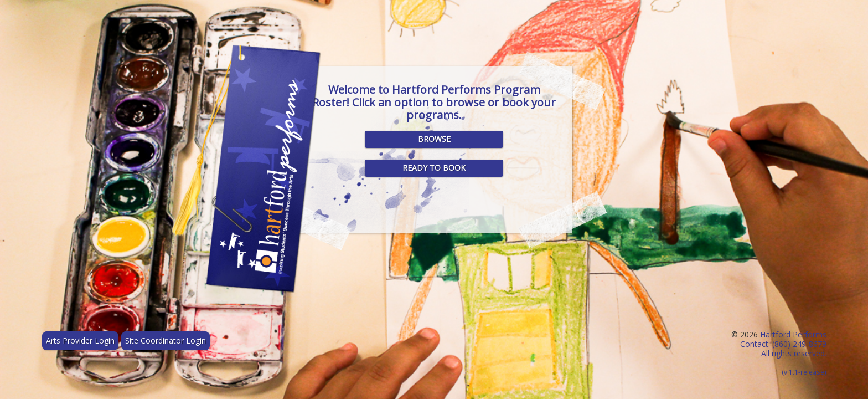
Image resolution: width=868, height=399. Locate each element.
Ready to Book (434, 168)
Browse (434, 139)
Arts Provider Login (80, 341)
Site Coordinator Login (166, 341)
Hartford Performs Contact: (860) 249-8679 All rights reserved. (783, 353)
